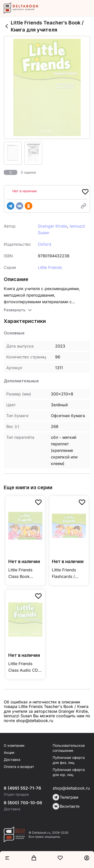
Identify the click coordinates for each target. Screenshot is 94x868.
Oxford (44, 244)
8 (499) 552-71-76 (22, 788)
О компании (14, 745)
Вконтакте (66, 806)
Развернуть (15, 310)
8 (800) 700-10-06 (23, 803)
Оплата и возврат (19, 767)
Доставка (12, 759)
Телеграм (65, 797)
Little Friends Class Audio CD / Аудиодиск (25, 667)
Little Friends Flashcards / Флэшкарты (64, 573)
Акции (9, 752)
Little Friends (50, 267)
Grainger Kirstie (53, 226)
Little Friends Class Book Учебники (20, 573)
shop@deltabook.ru (71, 788)
